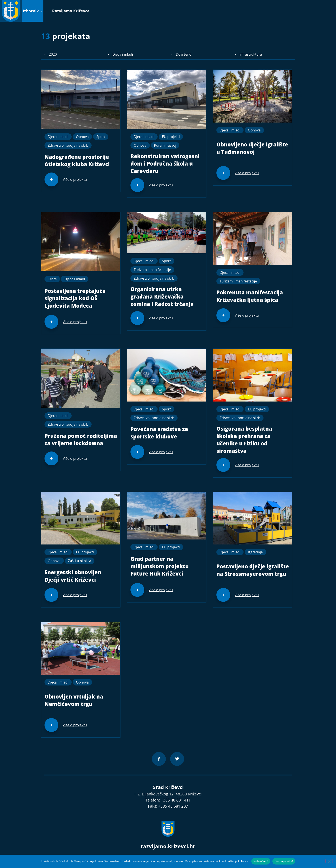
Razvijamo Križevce (71, 11)
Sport (101, 137)
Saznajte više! (284, 861)
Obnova (82, 137)
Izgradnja (255, 552)
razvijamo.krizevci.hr (168, 846)
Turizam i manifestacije (152, 270)
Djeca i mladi (58, 137)
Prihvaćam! (261, 861)
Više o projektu (75, 179)
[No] (329, 861)
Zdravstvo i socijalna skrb (68, 145)
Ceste (52, 279)
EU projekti (171, 137)
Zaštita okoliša (80, 561)
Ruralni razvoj (165, 145)
